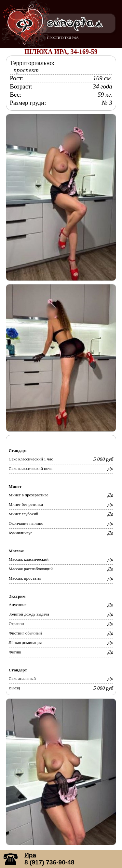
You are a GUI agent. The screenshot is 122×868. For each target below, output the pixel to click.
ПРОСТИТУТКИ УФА (63, 38)
